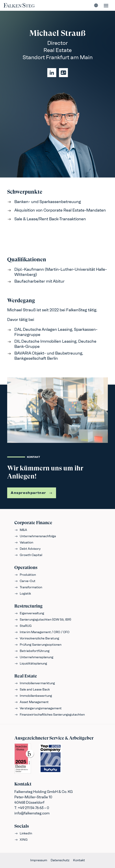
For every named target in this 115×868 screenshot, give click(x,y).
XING (21, 840)
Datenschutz (60, 860)
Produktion (25, 575)
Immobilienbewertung (33, 696)
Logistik (23, 594)
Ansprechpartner (32, 493)
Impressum (39, 860)
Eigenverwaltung (29, 613)
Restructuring (28, 606)
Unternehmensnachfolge (35, 536)
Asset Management (31, 702)
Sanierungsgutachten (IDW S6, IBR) (43, 620)
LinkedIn (23, 833)
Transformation (28, 587)
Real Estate (26, 676)
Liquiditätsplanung (31, 663)
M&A (21, 530)
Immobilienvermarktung (35, 683)
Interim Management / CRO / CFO (42, 632)
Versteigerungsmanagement (38, 708)
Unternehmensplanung (34, 657)
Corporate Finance (33, 523)
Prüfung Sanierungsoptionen (38, 645)
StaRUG (23, 626)
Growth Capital (28, 555)
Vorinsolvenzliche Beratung (37, 638)
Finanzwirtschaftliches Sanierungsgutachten (50, 715)
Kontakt (79, 860)
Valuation (24, 542)
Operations (26, 568)
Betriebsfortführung (32, 651)
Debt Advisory (27, 549)
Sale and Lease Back (32, 689)
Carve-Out (25, 581)
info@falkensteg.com (32, 813)
